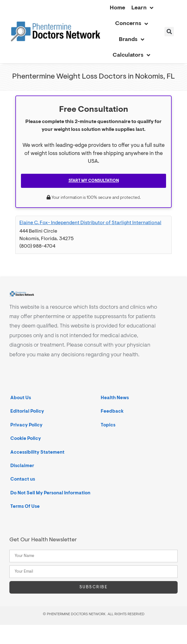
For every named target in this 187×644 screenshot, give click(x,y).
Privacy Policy (26, 425)
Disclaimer (22, 466)
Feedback (112, 411)
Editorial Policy (27, 411)
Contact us (23, 479)
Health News (115, 398)
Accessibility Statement (37, 452)
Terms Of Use (25, 506)
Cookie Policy (26, 438)
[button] (169, 32)
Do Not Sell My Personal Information (50, 493)
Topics (108, 425)
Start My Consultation (94, 181)
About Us (21, 398)
